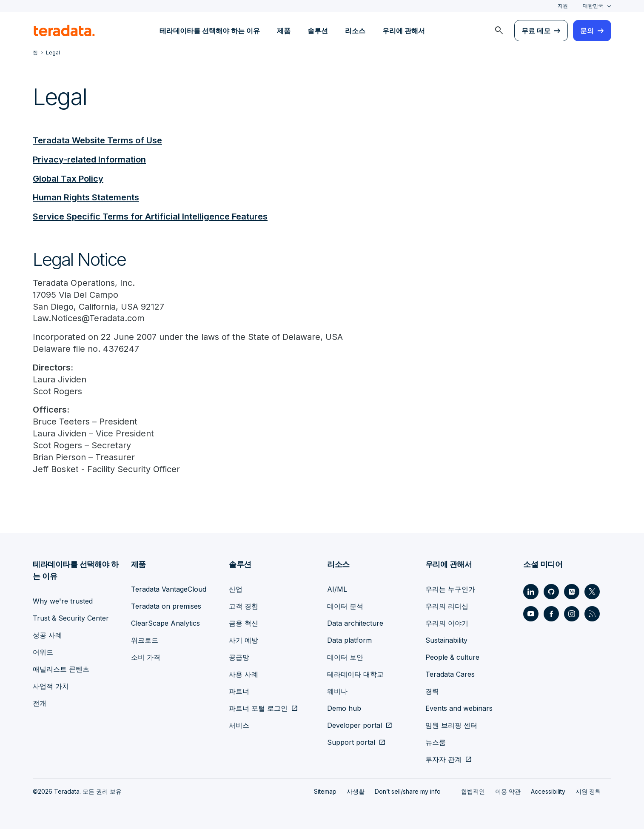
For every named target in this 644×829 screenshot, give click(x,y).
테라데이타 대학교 (355, 674)
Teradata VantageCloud (169, 589)
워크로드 (145, 640)
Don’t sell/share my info (408, 791)
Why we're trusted (63, 601)
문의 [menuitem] (587, 31)
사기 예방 (244, 640)
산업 (236, 589)
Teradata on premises (166, 606)
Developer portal (355, 725)
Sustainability (446, 640)
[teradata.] (64, 31)
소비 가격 (146, 657)
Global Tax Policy (68, 178)
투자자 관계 (443, 759)
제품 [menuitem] (284, 31)
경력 (432, 691)
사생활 (356, 791)
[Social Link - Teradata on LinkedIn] (531, 591)
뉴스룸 (436, 742)
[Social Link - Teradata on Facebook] (551, 613)
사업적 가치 (51, 686)
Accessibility (548, 791)
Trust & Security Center (71, 618)
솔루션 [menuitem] (318, 31)
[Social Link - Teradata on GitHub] (551, 591)
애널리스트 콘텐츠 (61, 669)
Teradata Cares (450, 674)
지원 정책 (588, 791)
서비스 (239, 725)
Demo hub (344, 708)
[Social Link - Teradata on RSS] (592, 613)
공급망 (239, 657)
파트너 (239, 691)
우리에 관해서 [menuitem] (404, 31)
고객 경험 (244, 606)
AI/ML (337, 589)
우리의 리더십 (447, 606)
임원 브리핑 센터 (451, 725)
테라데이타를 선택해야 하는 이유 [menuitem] (210, 31)
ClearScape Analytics (165, 623)
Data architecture (355, 623)
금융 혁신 (244, 623)
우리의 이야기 (447, 623)
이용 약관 (508, 791)
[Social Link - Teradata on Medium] (572, 591)
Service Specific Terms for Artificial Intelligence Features (150, 215)
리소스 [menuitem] (355, 31)
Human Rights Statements (86, 197)
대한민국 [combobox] (593, 6)
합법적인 (473, 791)
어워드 (43, 652)
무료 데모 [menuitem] (536, 31)
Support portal (351, 742)
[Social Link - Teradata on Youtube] (531, 613)
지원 (563, 6)
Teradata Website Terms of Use (97, 140)
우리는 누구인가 (450, 589)
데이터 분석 (345, 606)
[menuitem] (499, 31)
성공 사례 (47, 635)
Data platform (349, 640)
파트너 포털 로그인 (258, 708)
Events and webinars (459, 708)
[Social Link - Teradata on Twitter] (592, 591)
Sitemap (325, 791)
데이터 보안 (345, 657)
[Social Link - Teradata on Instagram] (572, 613)
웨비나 (337, 691)
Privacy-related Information (89, 159)
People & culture (452, 657)
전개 (40, 703)
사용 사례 (244, 674)
